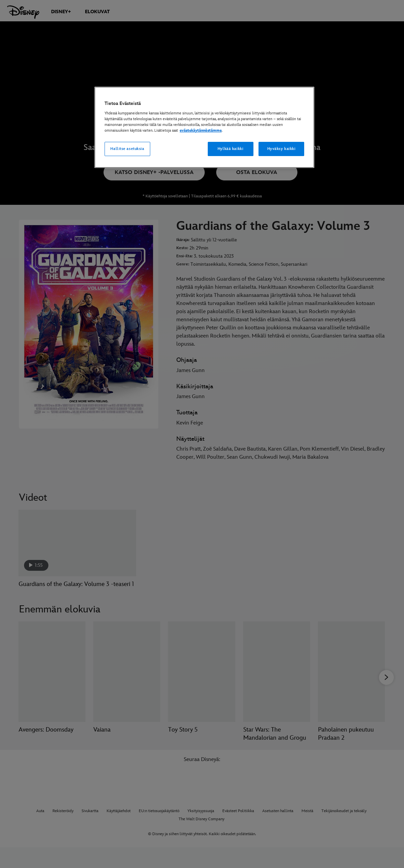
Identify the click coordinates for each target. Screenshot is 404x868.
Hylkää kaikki (230, 149)
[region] (204, 127)
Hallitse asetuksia (127, 149)
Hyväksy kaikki (282, 149)
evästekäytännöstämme (201, 131)
